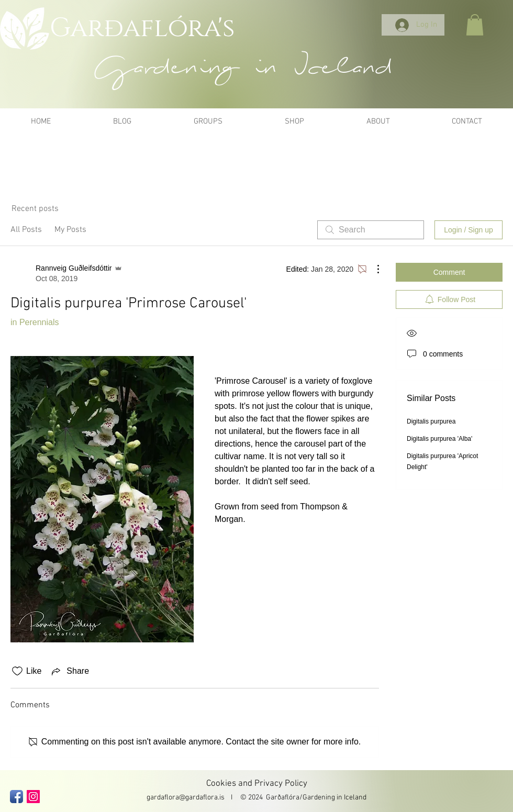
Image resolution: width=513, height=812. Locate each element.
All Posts (26, 230)
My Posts (70, 230)
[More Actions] (373, 269)
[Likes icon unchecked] (17, 671)
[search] (371, 230)
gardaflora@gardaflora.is (186, 798)
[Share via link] (69, 671)
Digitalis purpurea (431, 421)
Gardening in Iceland (334, 798)
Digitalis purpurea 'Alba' (439, 439)
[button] (475, 25)
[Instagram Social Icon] (33, 797)
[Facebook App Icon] (16, 797)
